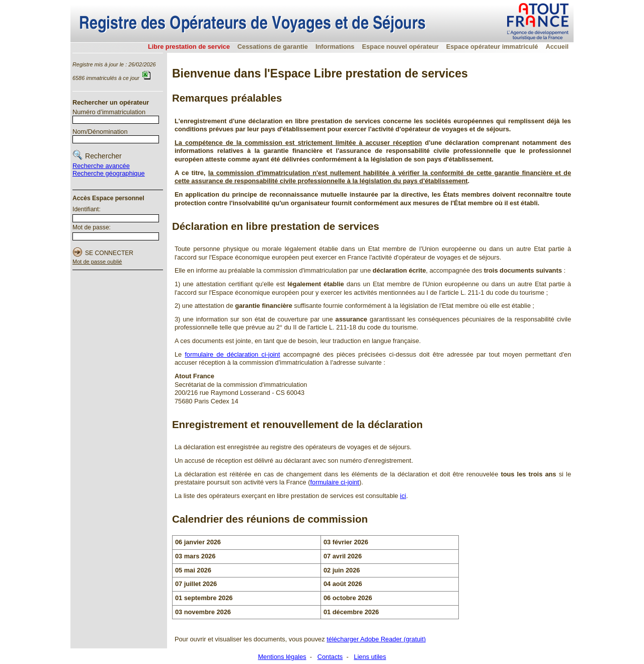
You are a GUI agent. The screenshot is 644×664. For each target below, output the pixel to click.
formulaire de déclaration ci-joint (232, 354)
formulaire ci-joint (334, 482)
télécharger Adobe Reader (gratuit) (376, 639)
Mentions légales (282, 657)
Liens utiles (370, 657)
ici (403, 496)
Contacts (330, 657)
